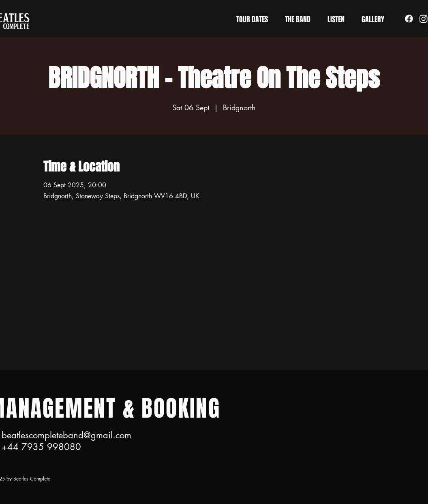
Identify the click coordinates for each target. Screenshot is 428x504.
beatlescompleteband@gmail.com (66, 435)
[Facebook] (409, 19)
